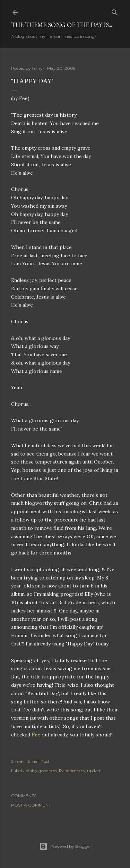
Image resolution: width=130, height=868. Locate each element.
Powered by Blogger (65, 846)
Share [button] (17, 761)
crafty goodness (41, 771)
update (94, 771)
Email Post (39, 761)
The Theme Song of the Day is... (62, 25)
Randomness (72, 771)
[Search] (115, 11)
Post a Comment (31, 805)
